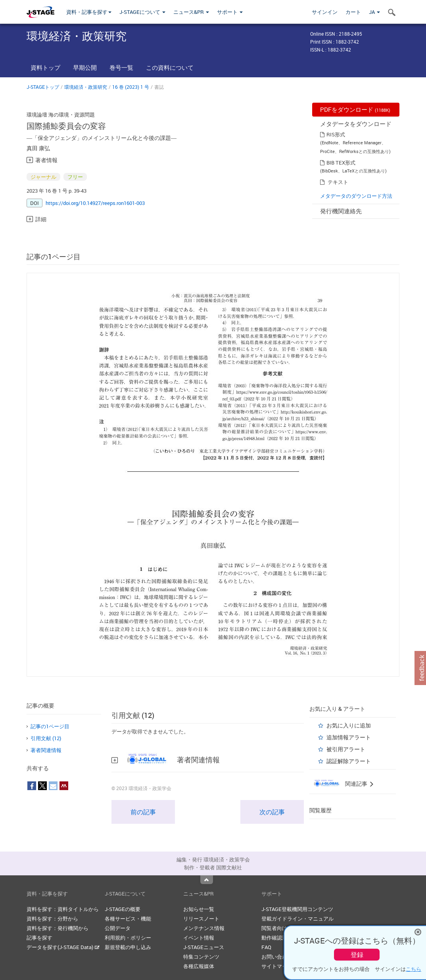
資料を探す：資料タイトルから (63, 909)
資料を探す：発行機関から (58, 928)
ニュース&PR (191, 12)
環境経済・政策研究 (86, 87)
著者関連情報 (46, 750)
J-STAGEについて (142, 12)
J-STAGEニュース (204, 947)
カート (353, 12)
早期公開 (85, 67)
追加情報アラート (349, 737)
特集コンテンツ (201, 957)
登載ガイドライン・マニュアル (297, 919)
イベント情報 (199, 938)
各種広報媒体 (199, 966)
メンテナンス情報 (204, 928)
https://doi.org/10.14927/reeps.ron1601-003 (95, 203)
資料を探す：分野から (52, 919)
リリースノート (201, 919)
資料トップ (45, 67)
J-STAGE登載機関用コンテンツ (297, 909)
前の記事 (143, 812)
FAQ (266, 947)
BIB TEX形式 (341, 163)
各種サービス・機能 (128, 919)
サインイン (325, 12)
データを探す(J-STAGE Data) (63, 947)
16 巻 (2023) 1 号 (131, 87)
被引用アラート (346, 749)
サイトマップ (277, 966)
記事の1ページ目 (50, 726)
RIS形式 (336, 134)
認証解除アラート (349, 761)
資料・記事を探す (89, 12)
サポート (230, 12)
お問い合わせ (277, 957)
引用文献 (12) (46, 738)
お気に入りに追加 (349, 725)
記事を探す (39, 938)
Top (207, 880)
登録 (357, 955)
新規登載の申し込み (128, 947)
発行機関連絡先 (341, 211)
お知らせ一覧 (199, 909)
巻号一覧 (121, 67)
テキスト (338, 182)
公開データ (118, 928)
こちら (414, 969)
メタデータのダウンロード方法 (356, 196)
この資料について (170, 67)
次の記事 (272, 812)
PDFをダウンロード (355, 109)
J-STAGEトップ (43, 87)
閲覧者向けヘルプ (282, 928)
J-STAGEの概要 (123, 909)
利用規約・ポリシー (128, 938)
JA (374, 12)
